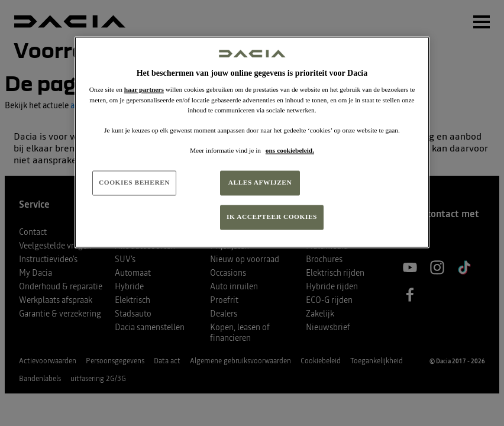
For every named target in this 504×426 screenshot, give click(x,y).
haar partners (144, 90)
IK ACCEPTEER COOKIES (272, 217)
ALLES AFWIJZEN (260, 182)
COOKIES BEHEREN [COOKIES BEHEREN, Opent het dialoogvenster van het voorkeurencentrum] (134, 182)
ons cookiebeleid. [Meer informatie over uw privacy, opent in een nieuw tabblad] (290, 150)
